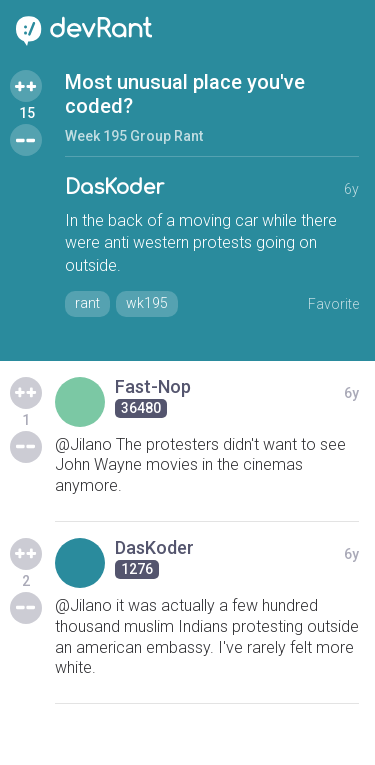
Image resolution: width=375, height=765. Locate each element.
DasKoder (114, 187)
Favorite (333, 304)
